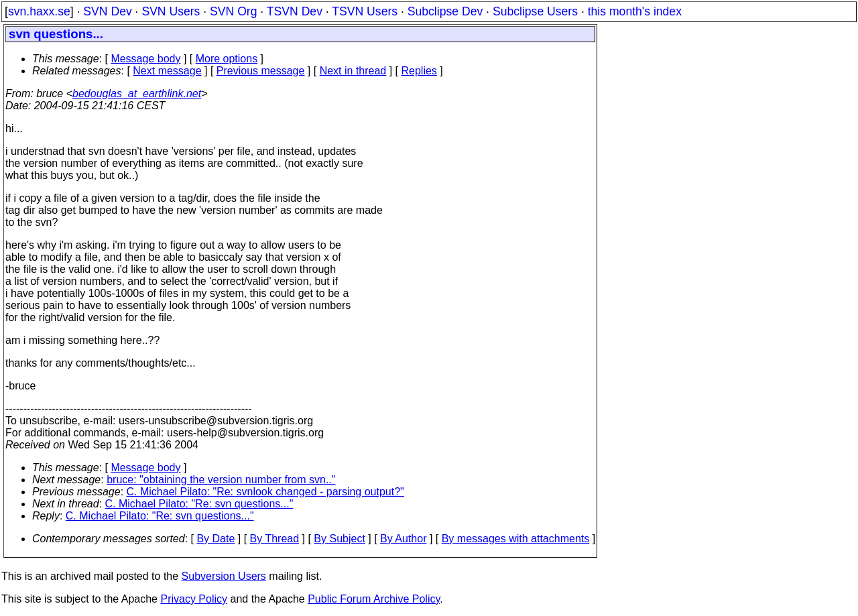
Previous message (261, 71)
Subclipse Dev (445, 11)
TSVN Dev (295, 11)
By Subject (339, 539)
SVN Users (171, 11)
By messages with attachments (516, 539)
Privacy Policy (194, 599)
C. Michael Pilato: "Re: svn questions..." (199, 504)
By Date (216, 539)
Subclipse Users (535, 11)
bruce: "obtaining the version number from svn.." (221, 480)
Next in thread (353, 71)
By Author (403, 539)
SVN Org (233, 11)
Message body (145, 59)
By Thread (275, 539)
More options (227, 59)
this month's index (635, 11)
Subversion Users (224, 576)
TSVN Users (365, 11)
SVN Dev (107, 11)
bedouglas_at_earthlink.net (137, 94)
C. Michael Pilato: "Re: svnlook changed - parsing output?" (265, 492)
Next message (167, 71)
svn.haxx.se (39, 11)
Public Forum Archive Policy (374, 599)
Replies (419, 71)
